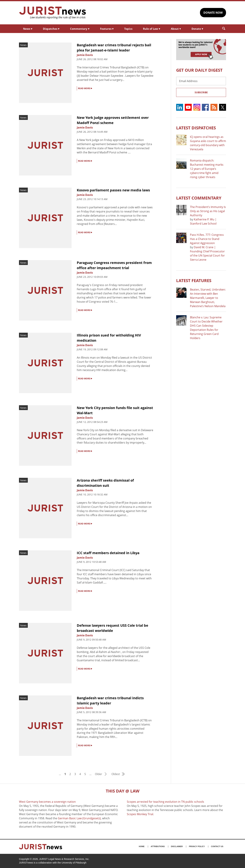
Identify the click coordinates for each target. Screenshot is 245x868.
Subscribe (201, 92)
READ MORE (85, 88)
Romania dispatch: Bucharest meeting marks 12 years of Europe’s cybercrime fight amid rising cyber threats (207, 169)
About (176, 29)
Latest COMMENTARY (199, 198)
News (28, 29)
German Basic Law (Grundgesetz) (79, 818)
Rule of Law (152, 29)
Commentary (80, 29)
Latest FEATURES (194, 280)
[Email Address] (201, 81)
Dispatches (51, 29)
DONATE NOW (213, 13)
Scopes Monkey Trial (140, 814)
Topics (128, 29)
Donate (197, 29)
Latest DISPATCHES (196, 128)
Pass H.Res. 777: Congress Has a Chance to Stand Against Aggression (207, 239)
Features (107, 29)
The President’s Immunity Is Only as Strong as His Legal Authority (208, 211)
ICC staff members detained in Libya (108, 553)
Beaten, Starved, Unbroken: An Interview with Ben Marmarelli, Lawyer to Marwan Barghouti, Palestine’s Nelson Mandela (208, 298)
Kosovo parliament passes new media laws (113, 190)
